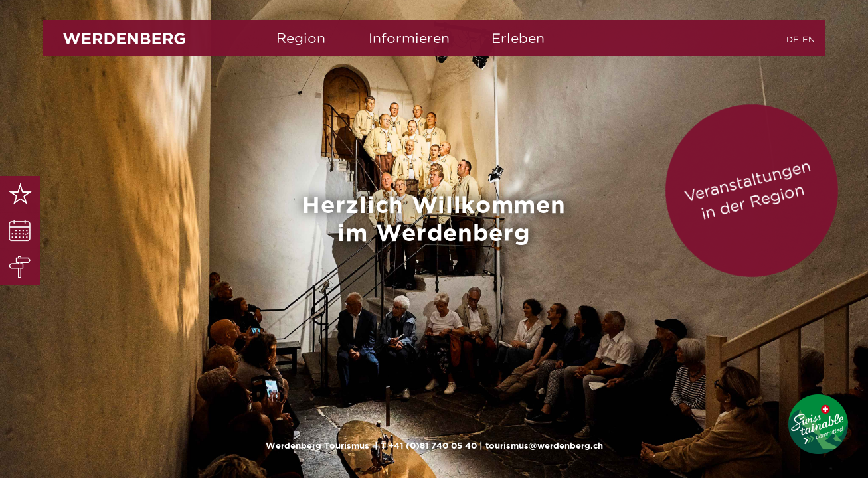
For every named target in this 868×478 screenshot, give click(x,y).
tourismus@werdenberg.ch (544, 446)
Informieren (409, 38)
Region (301, 38)
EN (809, 39)
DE (793, 39)
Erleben (518, 38)
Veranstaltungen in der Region (747, 190)
